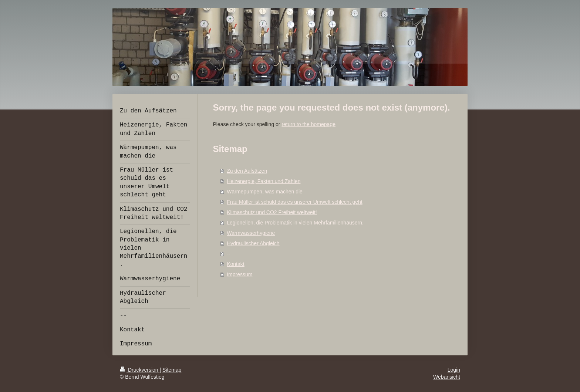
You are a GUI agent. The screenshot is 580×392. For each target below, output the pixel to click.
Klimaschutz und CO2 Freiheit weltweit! (272, 212)
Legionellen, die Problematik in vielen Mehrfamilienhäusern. (295, 223)
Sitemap (172, 370)
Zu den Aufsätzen (247, 171)
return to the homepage (308, 124)
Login (454, 370)
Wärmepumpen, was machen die (265, 192)
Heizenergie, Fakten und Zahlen (264, 181)
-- (228, 254)
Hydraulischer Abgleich (253, 243)
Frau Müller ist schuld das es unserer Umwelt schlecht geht (294, 202)
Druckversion (140, 370)
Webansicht (447, 377)
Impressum (240, 274)
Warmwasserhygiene (251, 233)
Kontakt (235, 264)
